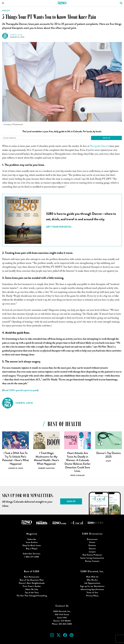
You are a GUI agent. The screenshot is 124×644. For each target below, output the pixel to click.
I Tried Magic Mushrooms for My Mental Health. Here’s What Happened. (46, 458)
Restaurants (92, 539)
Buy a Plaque (32, 549)
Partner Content (92, 561)
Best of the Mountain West (32, 580)
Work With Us (92, 577)
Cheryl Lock (16, 35)
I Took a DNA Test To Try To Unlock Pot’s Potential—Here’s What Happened (15, 458)
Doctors (92, 549)
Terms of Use (92, 593)
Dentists (92, 545)
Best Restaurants (32, 577)
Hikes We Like (32, 589)
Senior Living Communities (92, 558)
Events (92, 542)
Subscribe (32, 539)
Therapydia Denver (99, 146)
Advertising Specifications (92, 589)
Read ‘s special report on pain (20, 391)
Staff (108, 461)
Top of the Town (32, 593)
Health (6, 11)
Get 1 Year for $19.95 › (59, 227)
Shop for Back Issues (32, 545)
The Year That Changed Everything (32, 596)
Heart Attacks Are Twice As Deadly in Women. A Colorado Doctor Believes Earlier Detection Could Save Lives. (77, 462)
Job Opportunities (92, 583)
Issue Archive (32, 542)
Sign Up (106, 138)
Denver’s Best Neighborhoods (32, 583)
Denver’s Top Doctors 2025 (108, 455)
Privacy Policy (92, 596)
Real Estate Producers (92, 555)
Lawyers (92, 552)
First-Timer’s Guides (32, 586)
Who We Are (92, 580)
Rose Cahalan (78, 475)
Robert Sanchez (47, 468)
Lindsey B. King (16, 468)
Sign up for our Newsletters (92, 586)
